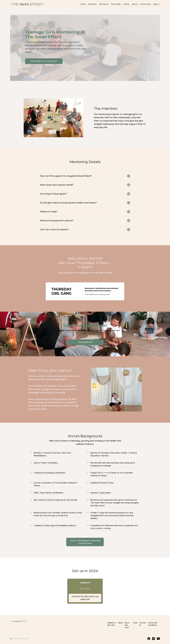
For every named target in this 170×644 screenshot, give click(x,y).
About (135, 4)
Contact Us (143, 624)
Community (145, 4)
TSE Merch (104, 4)
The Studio (116, 4)
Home (83, 4)
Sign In (156, 4)
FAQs (135, 623)
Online (126, 4)
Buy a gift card (127, 625)
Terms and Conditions (153, 624)
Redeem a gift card (112, 624)
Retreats (92, 4)
